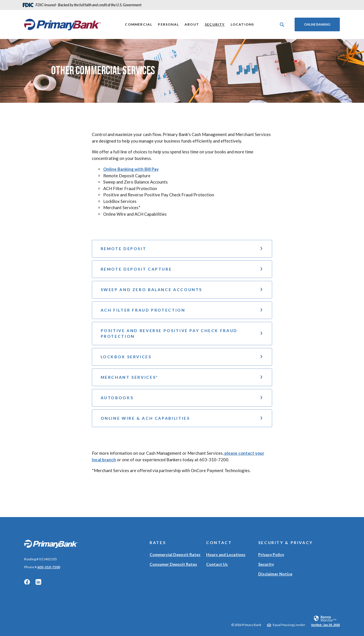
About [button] (192, 24)
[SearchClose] (282, 25)
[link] (325, 621)
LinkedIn (38, 582)
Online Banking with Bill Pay (131, 169)
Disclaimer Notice (275, 574)
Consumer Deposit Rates (173, 564)
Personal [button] (168, 24)
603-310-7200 (49, 567)
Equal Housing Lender (289, 625)
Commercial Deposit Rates (175, 554)
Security (215, 24)
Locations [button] (242, 24)
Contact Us (217, 564)
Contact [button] (219, 543)
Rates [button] (158, 543)
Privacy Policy (271, 554)
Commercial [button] (138, 24)
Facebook (27, 582)
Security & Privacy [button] (286, 543)
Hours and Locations (226, 554)
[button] (182, 249)
